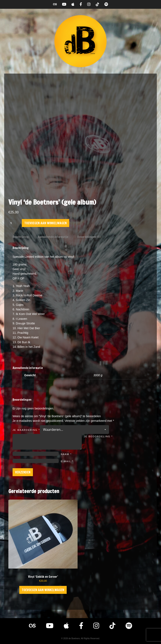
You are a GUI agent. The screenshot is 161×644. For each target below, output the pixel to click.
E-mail (67, 461)
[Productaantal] (13, 223)
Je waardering (26, 430)
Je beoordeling (98, 436)
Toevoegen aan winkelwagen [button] (43, 590)
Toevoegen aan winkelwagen (45, 223)
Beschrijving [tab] (21, 237)
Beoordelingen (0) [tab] (89, 237)
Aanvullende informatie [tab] (53, 237)
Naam (66, 454)
